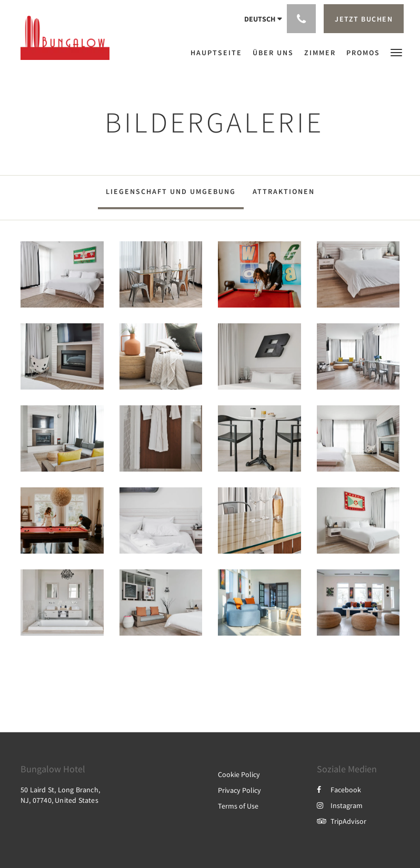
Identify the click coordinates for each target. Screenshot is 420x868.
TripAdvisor (342, 821)
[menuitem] (219, 53)
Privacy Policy (239, 790)
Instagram (340, 805)
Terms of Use (238, 806)
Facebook (339, 790)
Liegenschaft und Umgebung (171, 191)
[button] (396, 52)
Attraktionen (284, 191)
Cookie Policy (239, 774)
